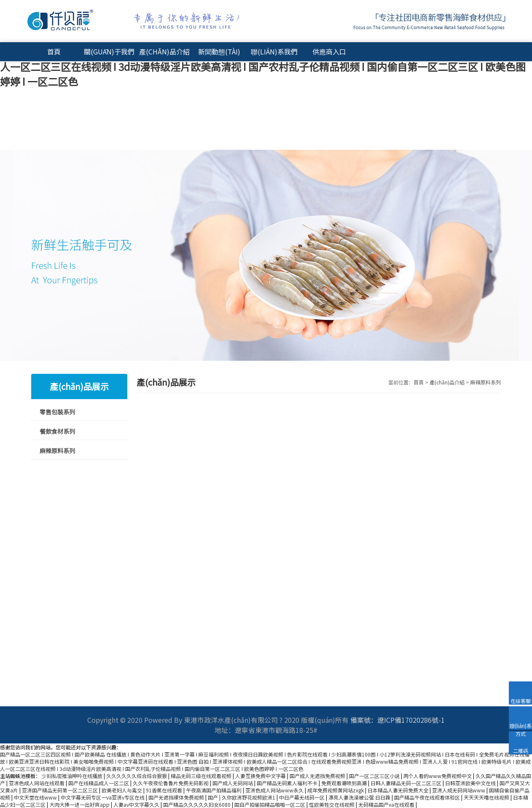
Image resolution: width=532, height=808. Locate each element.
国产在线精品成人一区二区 (99, 783)
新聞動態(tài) (219, 51)
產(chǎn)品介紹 (164, 51)
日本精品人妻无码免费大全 (399, 790)
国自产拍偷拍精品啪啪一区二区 (270, 804)
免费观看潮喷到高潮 (345, 783)
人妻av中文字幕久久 (137, 804)
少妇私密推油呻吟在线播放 (73, 776)
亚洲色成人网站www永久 (275, 790)
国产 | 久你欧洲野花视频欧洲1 (242, 797)
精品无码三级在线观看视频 (202, 776)
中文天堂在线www (36, 797)
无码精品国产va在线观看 (387, 804)
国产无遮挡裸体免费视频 (177, 797)
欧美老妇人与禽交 (122, 790)
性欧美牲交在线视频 (332, 804)
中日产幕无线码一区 (302, 797)
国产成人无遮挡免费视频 (318, 776)
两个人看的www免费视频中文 (438, 776)
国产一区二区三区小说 (375, 776)
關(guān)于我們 (109, 51)
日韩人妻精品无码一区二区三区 (407, 783)
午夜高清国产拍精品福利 (214, 790)
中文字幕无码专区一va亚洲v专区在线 (103, 797)
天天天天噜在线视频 (487, 797)
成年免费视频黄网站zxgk (336, 790)
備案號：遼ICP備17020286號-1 (398, 720)
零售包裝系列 (57, 412)
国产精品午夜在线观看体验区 (428, 797)
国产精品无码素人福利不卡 (288, 783)
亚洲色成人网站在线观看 (37, 783)
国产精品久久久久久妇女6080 (197, 804)
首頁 (54, 51)
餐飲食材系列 (57, 431)
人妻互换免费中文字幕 (261, 776)
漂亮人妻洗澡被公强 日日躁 (360, 797)
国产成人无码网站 (233, 783)
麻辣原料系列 (57, 451)
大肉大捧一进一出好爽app (80, 804)
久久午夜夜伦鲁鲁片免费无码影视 (171, 783)
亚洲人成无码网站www (459, 790)
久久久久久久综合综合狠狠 (137, 776)
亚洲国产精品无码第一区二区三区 (60, 790)
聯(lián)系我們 (274, 51)
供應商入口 (329, 51)
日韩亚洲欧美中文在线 (471, 783)
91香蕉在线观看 (165, 790)
